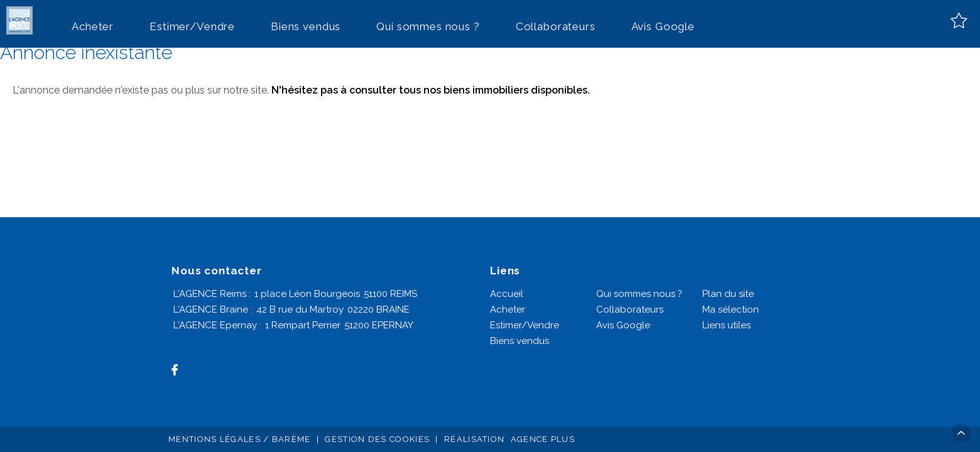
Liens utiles (727, 325)
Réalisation (511, 439)
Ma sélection (731, 309)
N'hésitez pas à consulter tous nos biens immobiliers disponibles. (431, 90)
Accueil (507, 294)
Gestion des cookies (377, 439)
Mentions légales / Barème (240, 439)
